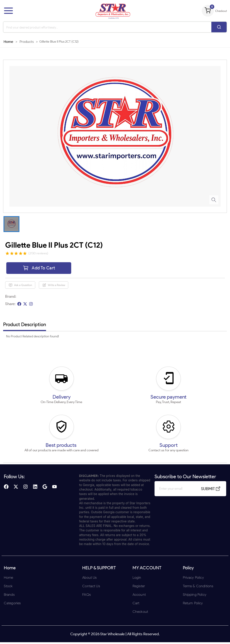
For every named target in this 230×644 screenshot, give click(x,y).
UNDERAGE (139, 351)
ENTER (91, 351)
